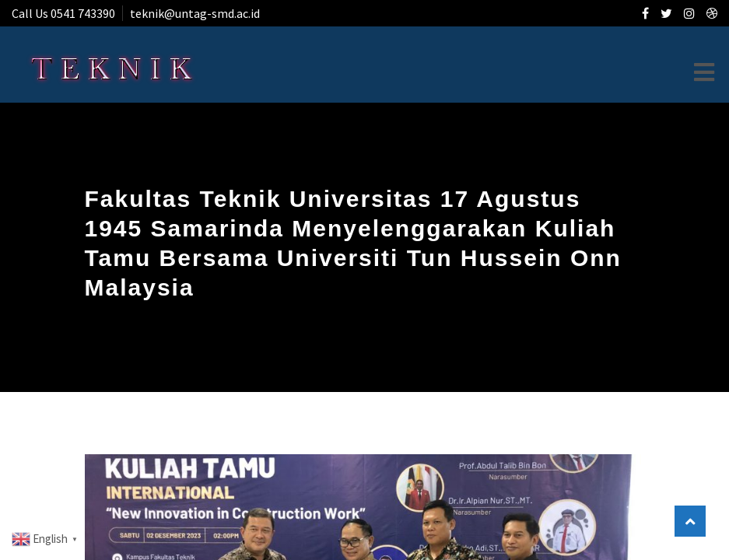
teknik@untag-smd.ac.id (195, 13)
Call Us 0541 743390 (63, 13)
